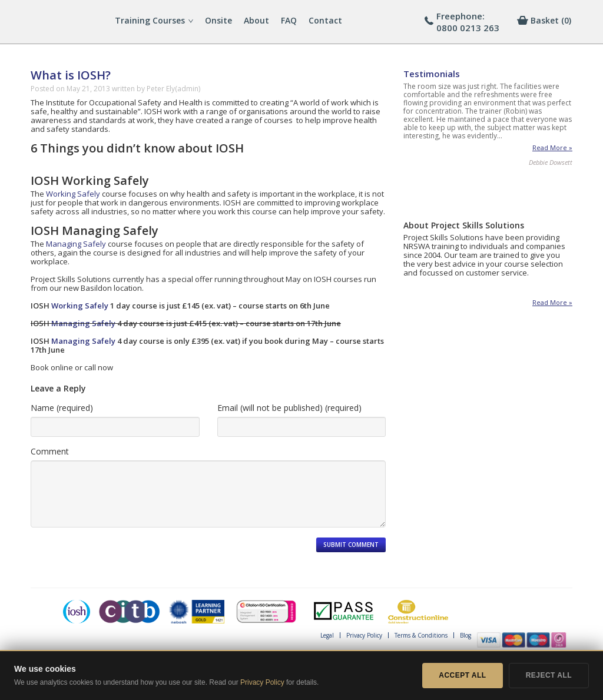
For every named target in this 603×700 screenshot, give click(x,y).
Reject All (549, 675)
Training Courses (154, 20)
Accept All (462, 675)
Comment (50, 451)
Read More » (552, 148)
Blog (465, 635)
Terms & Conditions (421, 635)
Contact (325, 20)
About (256, 20)
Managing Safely (76, 244)
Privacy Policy (364, 635)
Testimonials (432, 74)
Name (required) (62, 408)
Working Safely (73, 194)
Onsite (218, 20)
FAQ (289, 20)
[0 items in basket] (551, 21)
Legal (327, 635)
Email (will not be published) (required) (289, 408)
